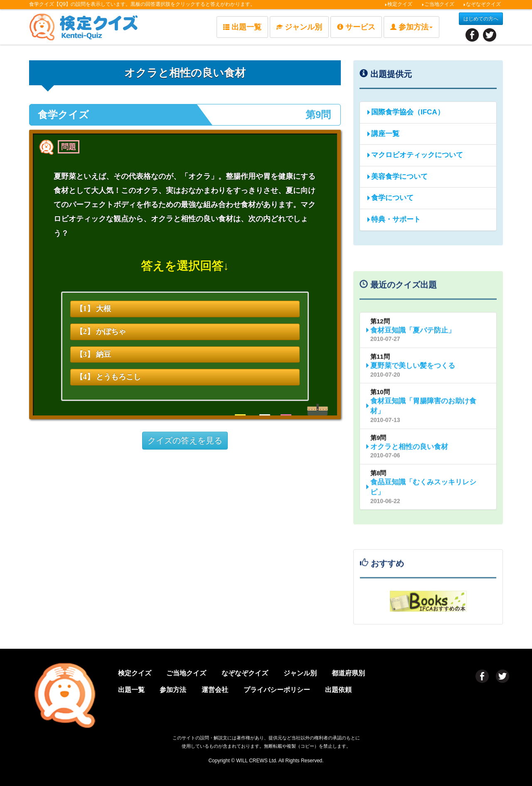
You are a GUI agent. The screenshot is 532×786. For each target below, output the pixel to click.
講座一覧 (383, 134)
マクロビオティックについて (415, 155)
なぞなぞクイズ (482, 4)
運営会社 (215, 690)
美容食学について (397, 177)
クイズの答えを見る (185, 440)
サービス (356, 27)
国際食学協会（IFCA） (405, 112)
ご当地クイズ (438, 4)
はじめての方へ (481, 19)
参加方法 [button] (411, 27)
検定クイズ (398, 4)
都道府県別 (348, 673)
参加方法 (173, 690)
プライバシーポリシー (277, 690)
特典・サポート (393, 219)
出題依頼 (338, 690)
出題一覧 (242, 27)
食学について (390, 198)
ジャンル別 (299, 27)
